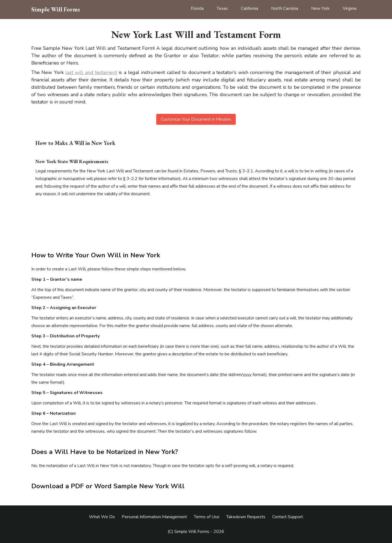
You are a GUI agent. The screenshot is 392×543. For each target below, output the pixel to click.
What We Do (102, 517)
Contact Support (288, 517)
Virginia (350, 8)
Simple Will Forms (56, 10)
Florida (197, 8)
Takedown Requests (246, 517)
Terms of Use (207, 517)
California (249, 8)
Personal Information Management (154, 517)
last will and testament (91, 72)
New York (320, 8)
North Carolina (285, 8)
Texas (222, 8)
